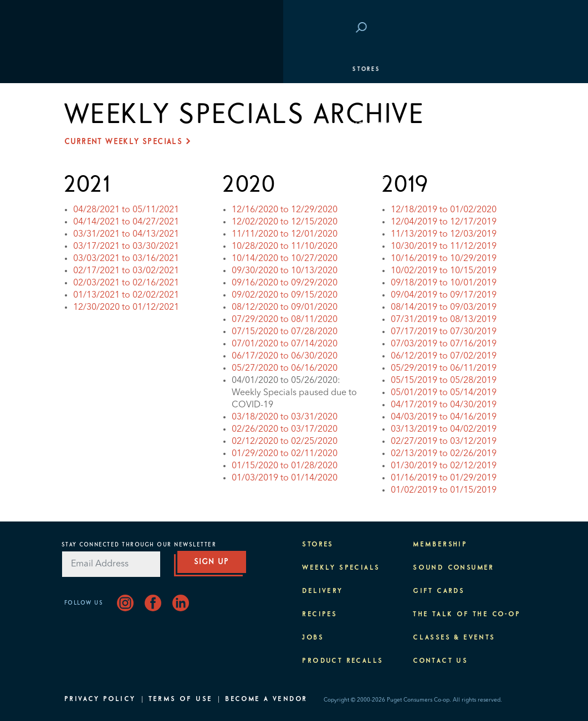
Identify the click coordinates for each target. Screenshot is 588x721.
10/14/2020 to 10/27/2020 (285, 259)
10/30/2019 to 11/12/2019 (444, 247)
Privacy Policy (100, 699)
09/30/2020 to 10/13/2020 (285, 271)
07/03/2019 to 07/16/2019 (444, 344)
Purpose (87, 180)
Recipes (319, 615)
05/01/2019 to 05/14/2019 (444, 393)
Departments (95, 97)
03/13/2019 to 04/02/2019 (444, 429)
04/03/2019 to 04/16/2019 (444, 417)
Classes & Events (104, 152)
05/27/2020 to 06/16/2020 (285, 369)
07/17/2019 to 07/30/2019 (444, 332)
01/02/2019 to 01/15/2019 (444, 490)
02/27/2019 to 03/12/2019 (444, 442)
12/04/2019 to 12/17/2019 (444, 222)
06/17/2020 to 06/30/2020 (285, 356)
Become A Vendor (266, 699)
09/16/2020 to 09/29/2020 (285, 283)
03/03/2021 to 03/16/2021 (126, 259)
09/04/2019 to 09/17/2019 (444, 295)
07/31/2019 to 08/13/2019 (444, 320)
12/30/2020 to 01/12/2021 (126, 308)
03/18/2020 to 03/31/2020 (285, 417)
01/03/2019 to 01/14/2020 (285, 478)
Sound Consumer (454, 568)
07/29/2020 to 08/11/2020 (285, 320)
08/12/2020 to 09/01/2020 (285, 308)
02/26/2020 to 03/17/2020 (285, 429)
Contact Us (440, 661)
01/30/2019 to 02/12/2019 (444, 466)
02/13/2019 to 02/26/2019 (444, 454)
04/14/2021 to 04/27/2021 (126, 222)
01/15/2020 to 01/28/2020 (285, 466)
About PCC (90, 208)
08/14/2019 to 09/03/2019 (444, 308)
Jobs (313, 638)
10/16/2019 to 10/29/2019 (444, 259)
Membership (93, 125)
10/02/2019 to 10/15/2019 (444, 271)
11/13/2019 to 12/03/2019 (444, 234)
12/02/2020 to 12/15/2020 (285, 222)
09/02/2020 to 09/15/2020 (285, 295)
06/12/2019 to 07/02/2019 (444, 356)
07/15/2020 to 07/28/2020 (285, 332)
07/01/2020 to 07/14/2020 (285, 344)
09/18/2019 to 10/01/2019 (444, 283)
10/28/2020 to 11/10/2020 (285, 247)
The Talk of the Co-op (467, 615)
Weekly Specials (341, 568)
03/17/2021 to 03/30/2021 (126, 247)
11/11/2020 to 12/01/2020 (285, 234)
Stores (83, 69)
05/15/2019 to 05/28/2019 (444, 381)
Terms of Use (181, 699)
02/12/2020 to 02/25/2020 (285, 442)
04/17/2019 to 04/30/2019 (444, 405)
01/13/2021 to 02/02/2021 (126, 295)
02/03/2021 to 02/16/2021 (126, 283)
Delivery (322, 591)
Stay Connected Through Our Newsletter (139, 545)
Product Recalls (342, 661)
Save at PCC (462, 28)
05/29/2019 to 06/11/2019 (444, 369)
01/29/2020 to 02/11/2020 (285, 454)
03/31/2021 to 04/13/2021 (126, 234)
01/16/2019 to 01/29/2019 (444, 478)
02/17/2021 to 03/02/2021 (126, 271)
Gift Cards (439, 591)
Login (507, 28)
